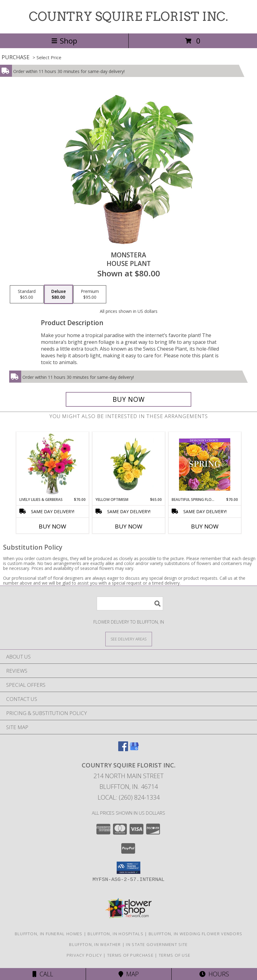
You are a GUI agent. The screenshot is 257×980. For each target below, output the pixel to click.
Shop (64, 41)
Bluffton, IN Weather (95, 944)
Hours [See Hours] (214, 974)
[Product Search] (130, 603)
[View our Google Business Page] (134, 749)
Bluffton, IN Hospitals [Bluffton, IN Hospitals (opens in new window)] (115, 934)
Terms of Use (175, 955)
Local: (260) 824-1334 (129, 797)
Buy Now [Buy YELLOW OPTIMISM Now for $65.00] (129, 526)
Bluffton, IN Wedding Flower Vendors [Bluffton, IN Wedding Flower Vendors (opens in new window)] (196, 934)
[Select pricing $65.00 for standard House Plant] (27, 294)
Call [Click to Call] (43, 974)
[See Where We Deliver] (129, 639)
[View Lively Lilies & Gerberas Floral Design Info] (52, 464)
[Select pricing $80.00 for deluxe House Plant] (58, 294)
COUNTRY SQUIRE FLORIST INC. (128, 17)
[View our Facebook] (123, 749)
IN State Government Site (157, 944)
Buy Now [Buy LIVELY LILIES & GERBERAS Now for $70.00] (53, 526)
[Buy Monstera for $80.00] (128, 399)
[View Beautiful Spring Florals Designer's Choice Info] (205, 465)
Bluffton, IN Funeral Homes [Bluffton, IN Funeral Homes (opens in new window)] (49, 934)
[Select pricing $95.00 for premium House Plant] (90, 294)
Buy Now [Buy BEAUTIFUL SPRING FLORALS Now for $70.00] (205, 526)
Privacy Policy (84, 955)
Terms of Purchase (130, 955)
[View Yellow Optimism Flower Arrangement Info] (128, 464)
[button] (128, 868)
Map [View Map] (129, 974)
